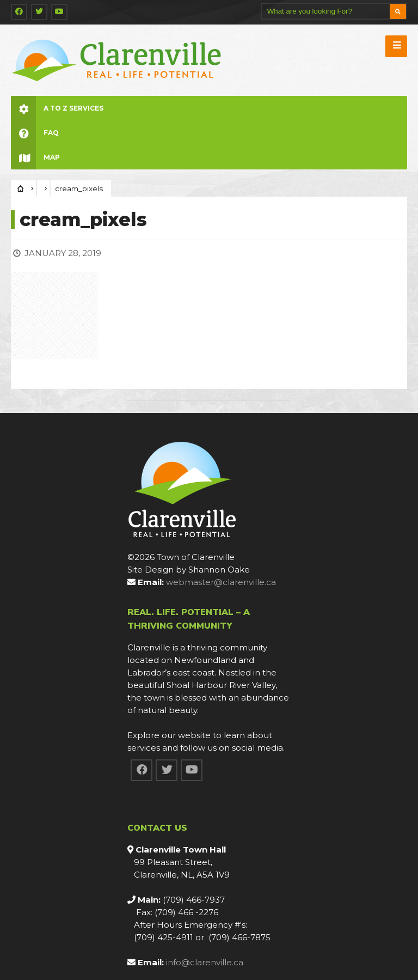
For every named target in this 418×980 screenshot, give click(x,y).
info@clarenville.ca (205, 962)
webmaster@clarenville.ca (221, 582)
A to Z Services (57, 108)
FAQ (35, 133)
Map (35, 157)
